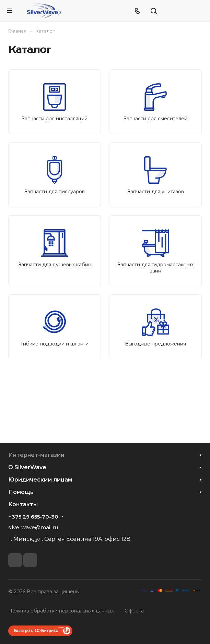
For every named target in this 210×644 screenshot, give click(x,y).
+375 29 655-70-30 (33, 517)
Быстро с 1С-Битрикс (36, 631)
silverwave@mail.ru (33, 527)
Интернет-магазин (36, 455)
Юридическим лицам (40, 480)
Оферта (134, 611)
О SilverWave (27, 467)
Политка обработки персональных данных (61, 611)
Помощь (21, 492)
